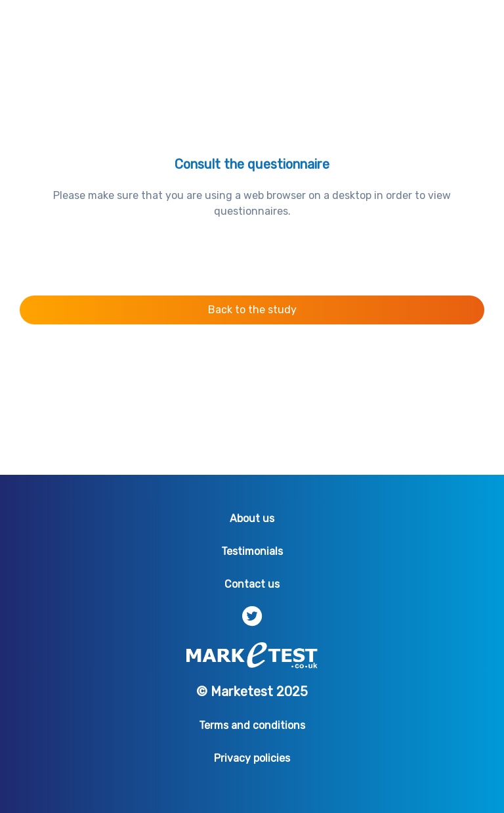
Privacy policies (252, 758)
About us (252, 518)
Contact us (252, 584)
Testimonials (252, 551)
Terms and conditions (252, 725)
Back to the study (252, 310)
